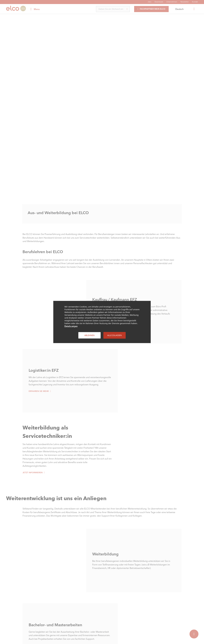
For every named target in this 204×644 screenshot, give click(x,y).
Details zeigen (71, 326)
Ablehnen (90, 335)
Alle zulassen (114, 335)
